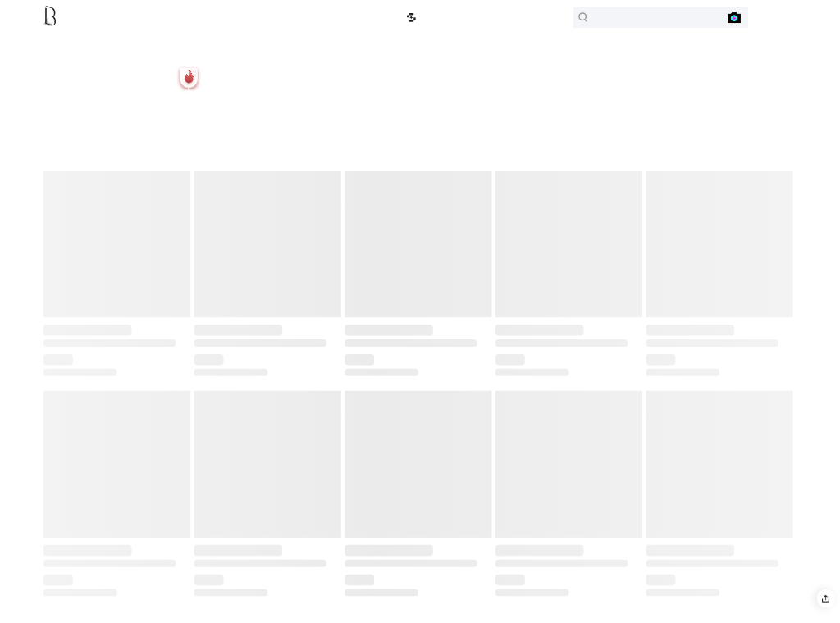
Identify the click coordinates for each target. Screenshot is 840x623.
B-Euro (206, 18)
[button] (826, 598)
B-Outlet (175, 18)
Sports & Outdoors (250, 18)
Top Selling (299, 18)
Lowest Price (381, 18)
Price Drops (339, 18)
